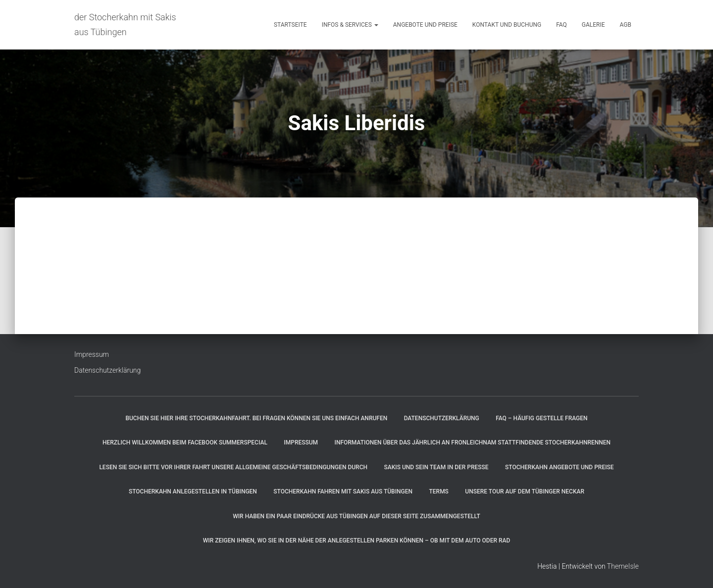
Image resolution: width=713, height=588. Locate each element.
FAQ (561, 25)
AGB (626, 25)
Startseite (290, 25)
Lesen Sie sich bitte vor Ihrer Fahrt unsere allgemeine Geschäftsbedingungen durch (233, 467)
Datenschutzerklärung (107, 370)
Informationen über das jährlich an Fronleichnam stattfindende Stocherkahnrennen (473, 442)
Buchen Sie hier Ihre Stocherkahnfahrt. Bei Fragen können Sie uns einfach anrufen (256, 418)
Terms (438, 491)
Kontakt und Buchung (507, 25)
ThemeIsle (623, 566)
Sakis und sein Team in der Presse (436, 467)
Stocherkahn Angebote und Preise (560, 467)
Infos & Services (350, 25)
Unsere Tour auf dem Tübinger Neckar (525, 491)
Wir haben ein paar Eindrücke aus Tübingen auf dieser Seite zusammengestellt (356, 516)
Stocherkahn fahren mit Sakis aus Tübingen (343, 491)
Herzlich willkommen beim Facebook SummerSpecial (185, 442)
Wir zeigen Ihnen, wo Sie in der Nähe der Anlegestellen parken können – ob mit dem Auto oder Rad (357, 540)
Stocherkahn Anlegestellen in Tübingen (193, 491)
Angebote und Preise (425, 25)
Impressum (92, 354)
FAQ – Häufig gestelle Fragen (541, 418)
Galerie (593, 25)
